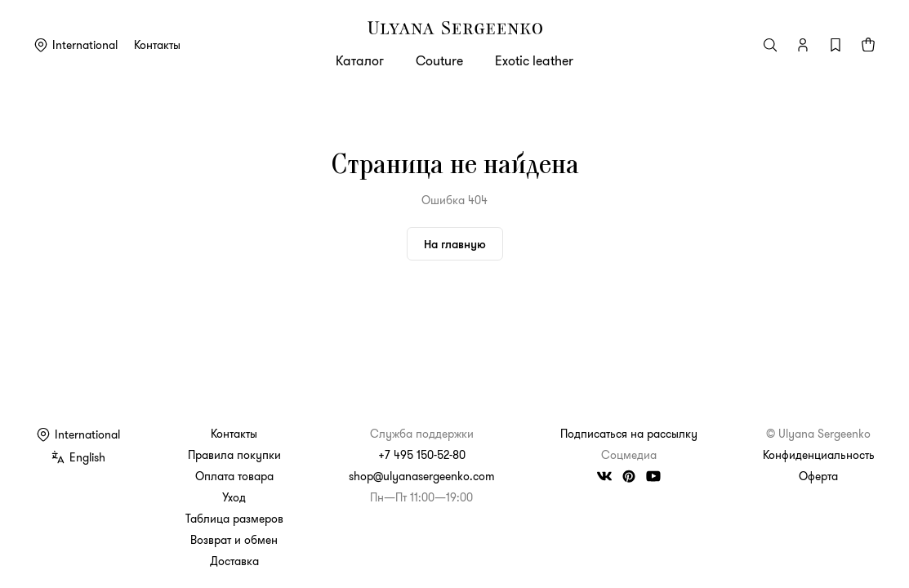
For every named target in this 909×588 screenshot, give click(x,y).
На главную (455, 244)
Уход (234, 497)
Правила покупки (234, 455)
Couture (439, 60)
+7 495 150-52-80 (422, 455)
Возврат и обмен (234, 540)
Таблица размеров (234, 519)
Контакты (157, 45)
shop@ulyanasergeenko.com (422, 476)
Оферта (818, 476)
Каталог (360, 60)
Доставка (234, 561)
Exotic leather (534, 60)
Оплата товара (234, 476)
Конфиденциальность (819, 455)
